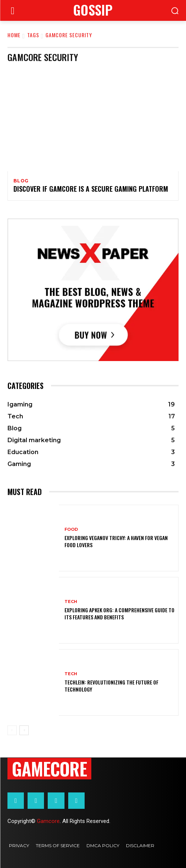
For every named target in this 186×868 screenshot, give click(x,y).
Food (71, 529)
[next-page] (24, 730)
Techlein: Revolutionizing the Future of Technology (111, 685)
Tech (71, 602)
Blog (21, 181)
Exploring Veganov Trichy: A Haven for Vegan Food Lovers (116, 541)
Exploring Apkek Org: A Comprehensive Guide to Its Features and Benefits (119, 613)
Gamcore (48, 821)
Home (14, 35)
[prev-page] (12, 730)
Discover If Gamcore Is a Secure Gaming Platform (91, 189)
